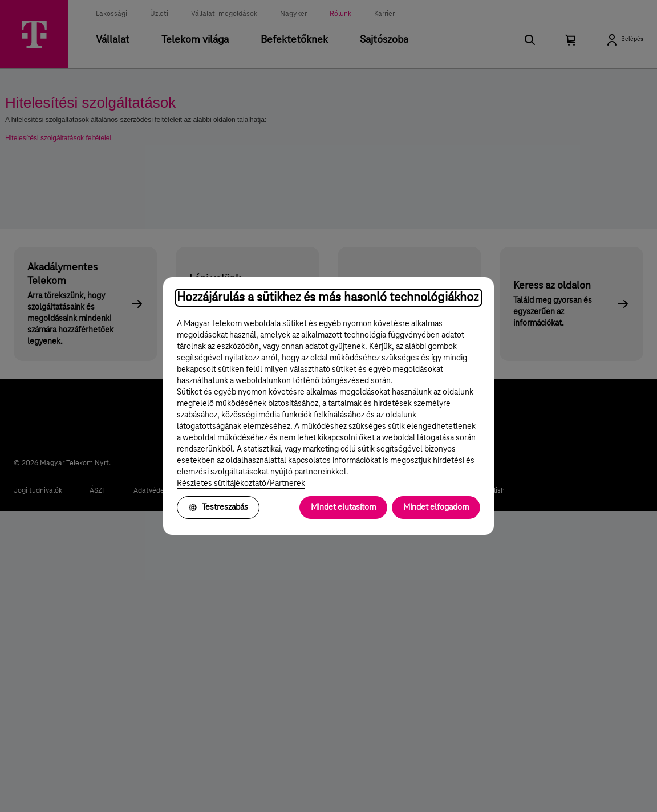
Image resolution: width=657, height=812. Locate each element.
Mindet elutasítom (343, 507)
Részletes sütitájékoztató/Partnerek (241, 484)
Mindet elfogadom (436, 507)
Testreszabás (218, 507)
